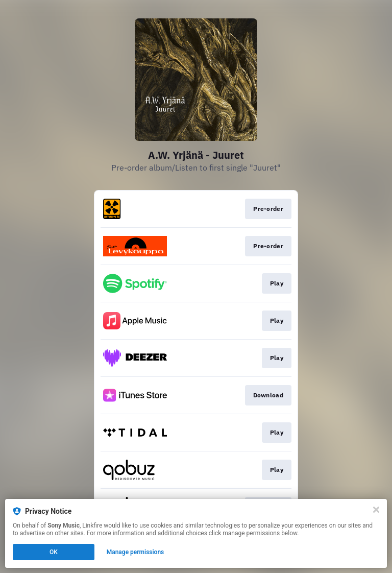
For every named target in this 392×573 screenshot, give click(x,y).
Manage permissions (136, 552)
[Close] (376, 510)
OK (54, 552)
